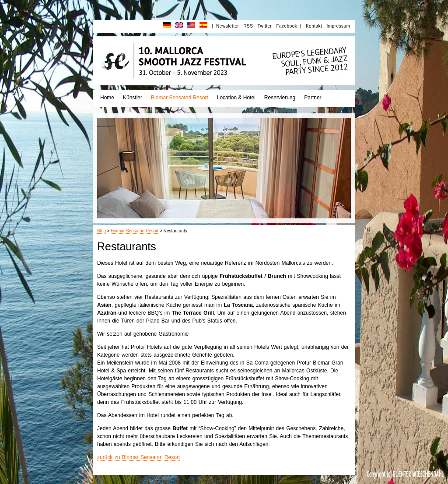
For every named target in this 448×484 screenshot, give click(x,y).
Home (107, 98)
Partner (313, 98)
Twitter (264, 26)
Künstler (133, 98)
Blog (101, 231)
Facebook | (289, 26)
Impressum (338, 26)
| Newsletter (225, 26)
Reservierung (280, 98)
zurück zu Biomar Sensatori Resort (138, 457)
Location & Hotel (236, 98)
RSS (248, 26)
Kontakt (314, 26)
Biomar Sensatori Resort (180, 98)
